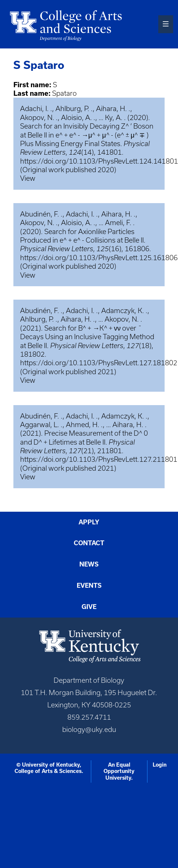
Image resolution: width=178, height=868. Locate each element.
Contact (89, 543)
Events (89, 585)
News (89, 564)
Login (160, 765)
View (28, 178)
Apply (89, 522)
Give (89, 607)
